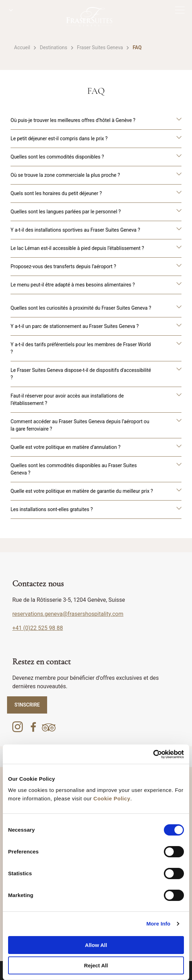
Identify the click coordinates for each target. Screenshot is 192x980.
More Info (158, 924)
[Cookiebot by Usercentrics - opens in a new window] (153, 754)
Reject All (96, 965)
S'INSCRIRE (27, 705)
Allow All (96, 945)
